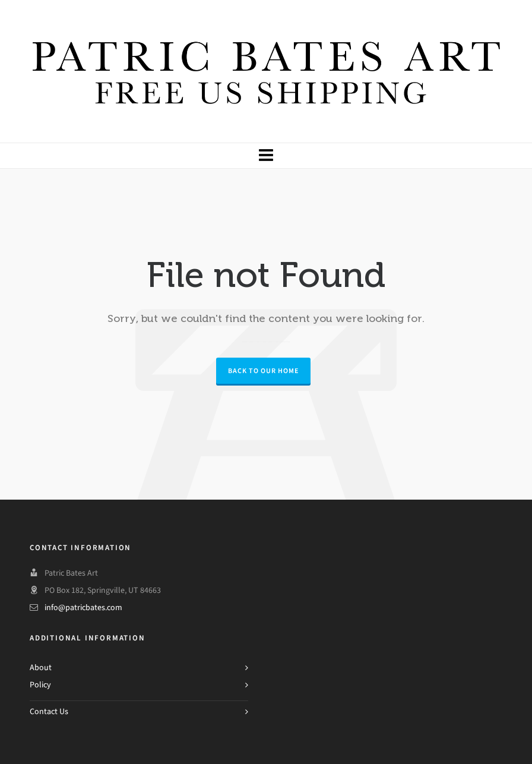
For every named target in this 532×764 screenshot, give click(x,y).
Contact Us (49, 711)
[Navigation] (266, 156)
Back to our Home (263, 371)
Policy (40, 685)
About (41, 667)
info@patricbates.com (83, 607)
